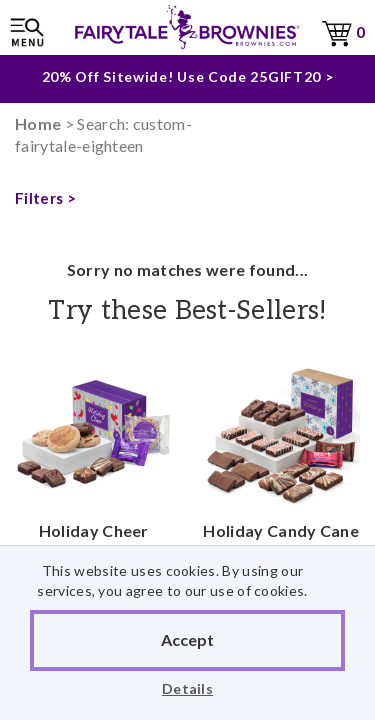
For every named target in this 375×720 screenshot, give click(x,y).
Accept (187, 639)
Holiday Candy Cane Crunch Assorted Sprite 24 (282, 483)
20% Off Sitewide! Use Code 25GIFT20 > (188, 73)
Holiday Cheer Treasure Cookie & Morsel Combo (94, 494)
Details (187, 688)
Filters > (45, 198)
